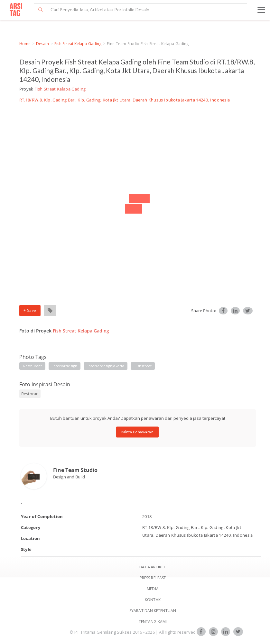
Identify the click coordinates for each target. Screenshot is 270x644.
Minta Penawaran (138, 432)
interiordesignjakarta (106, 366)
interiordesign (65, 366)
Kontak (153, 600)
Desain (42, 44)
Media (153, 589)
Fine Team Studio (75, 470)
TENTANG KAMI (153, 622)
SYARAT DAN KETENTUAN (153, 611)
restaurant (33, 366)
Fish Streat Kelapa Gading (78, 44)
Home (25, 44)
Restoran (30, 394)
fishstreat (143, 366)
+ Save (30, 310)
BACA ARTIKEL (153, 567)
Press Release (153, 578)
